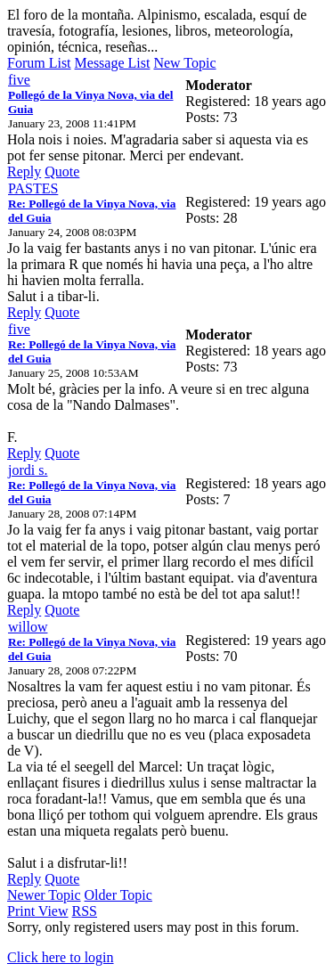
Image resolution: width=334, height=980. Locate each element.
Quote (62, 171)
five (19, 80)
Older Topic (118, 895)
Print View (38, 911)
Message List (113, 63)
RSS (85, 911)
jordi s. (28, 470)
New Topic (184, 63)
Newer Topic (44, 895)
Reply (24, 171)
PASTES (33, 188)
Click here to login (61, 957)
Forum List (39, 63)
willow (28, 627)
